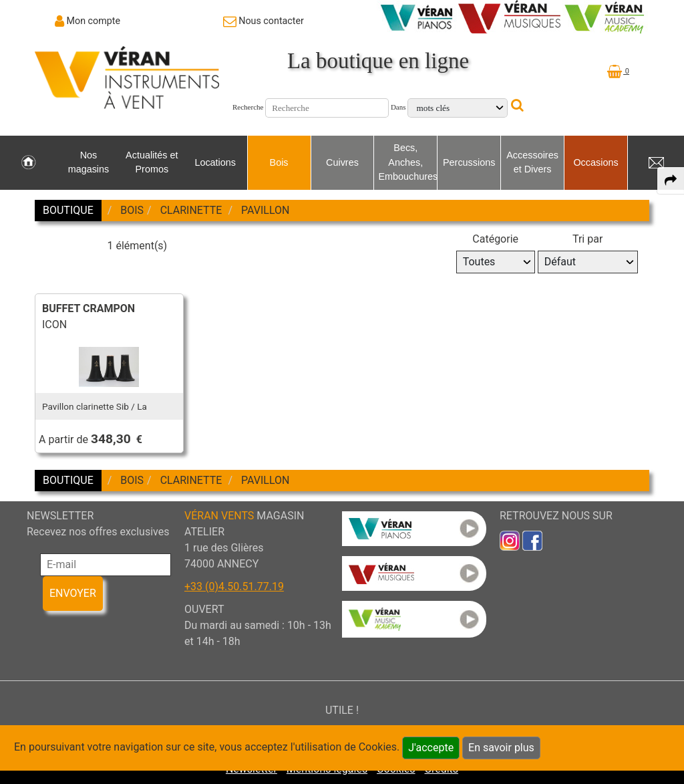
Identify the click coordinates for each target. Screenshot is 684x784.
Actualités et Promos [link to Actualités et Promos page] (152, 162)
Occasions (595, 162)
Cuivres (342, 162)
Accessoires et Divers (532, 162)
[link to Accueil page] (28, 163)
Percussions (469, 162)
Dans (398, 107)
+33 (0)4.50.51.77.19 (234, 586)
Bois (279, 162)
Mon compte (94, 21)
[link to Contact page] (264, 21)
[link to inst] (510, 540)
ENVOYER (73, 593)
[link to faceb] (532, 540)
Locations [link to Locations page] (215, 162)
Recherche (248, 107)
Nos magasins (89, 162)
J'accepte (431, 748)
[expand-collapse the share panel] (671, 180)
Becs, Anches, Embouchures (407, 162)
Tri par (587, 239)
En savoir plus (501, 748)
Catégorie (495, 239)
